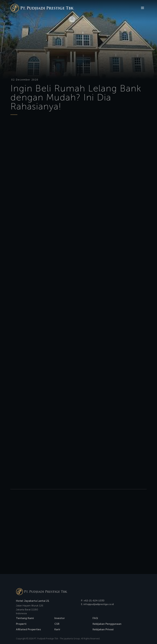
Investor (60, 618)
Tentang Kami (25, 618)
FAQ (95, 618)
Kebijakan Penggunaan (107, 624)
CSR (57, 624)
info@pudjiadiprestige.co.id (99, 604)
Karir (57, 629)
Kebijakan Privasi (103, 629)
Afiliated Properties (28, 629)
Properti (21, 624)
